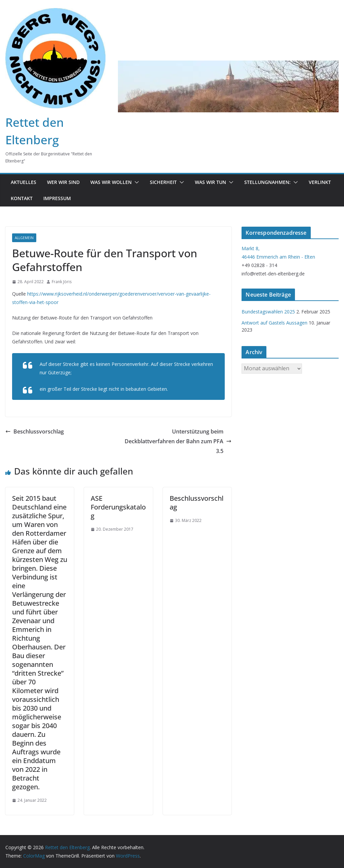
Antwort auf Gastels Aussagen (274, 323)
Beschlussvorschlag (35, 431)
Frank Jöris (62, 282)
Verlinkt (320, 182)
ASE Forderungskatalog (118, 507)
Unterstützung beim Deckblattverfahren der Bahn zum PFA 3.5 (178, 441)
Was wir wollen (111, 182)
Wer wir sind (63, 182)
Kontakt (22, 198)
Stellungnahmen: (267, 182)
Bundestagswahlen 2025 (268, 312)
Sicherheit (163, 182)
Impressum (57, 198)
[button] (135, 182)
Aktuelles (24, 182)
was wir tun (210, 182)
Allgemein (24, 238)
